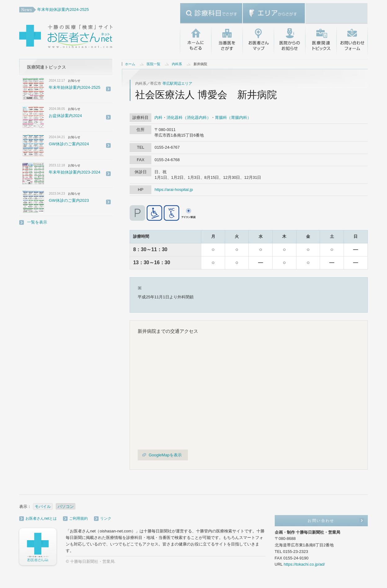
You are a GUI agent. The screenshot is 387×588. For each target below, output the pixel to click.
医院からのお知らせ (289, 40)
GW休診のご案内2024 (69, 144)
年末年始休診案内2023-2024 (74, 172)
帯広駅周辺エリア (177, 84)
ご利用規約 (78, 518)
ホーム (130, 64)
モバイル (43, 507)
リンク (106, 518)
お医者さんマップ (258, 40)
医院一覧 (153, 64)
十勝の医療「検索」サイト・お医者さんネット (86, 37)
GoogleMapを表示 (165, 455)
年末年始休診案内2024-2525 (63, 9)
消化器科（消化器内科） (189, 118)
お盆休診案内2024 (65, 116)
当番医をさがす (227, 40)
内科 (158, 118)
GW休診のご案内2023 (69, 200)
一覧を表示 (37, 222)
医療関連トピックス (321, 40)
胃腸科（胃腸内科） (233, 118)
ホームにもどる (196, 40)
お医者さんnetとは (41, 518)
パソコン (66, 507)
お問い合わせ (352, 40)
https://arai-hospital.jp (174, 190)
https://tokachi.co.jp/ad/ (304, 564)
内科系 (177, 64)
